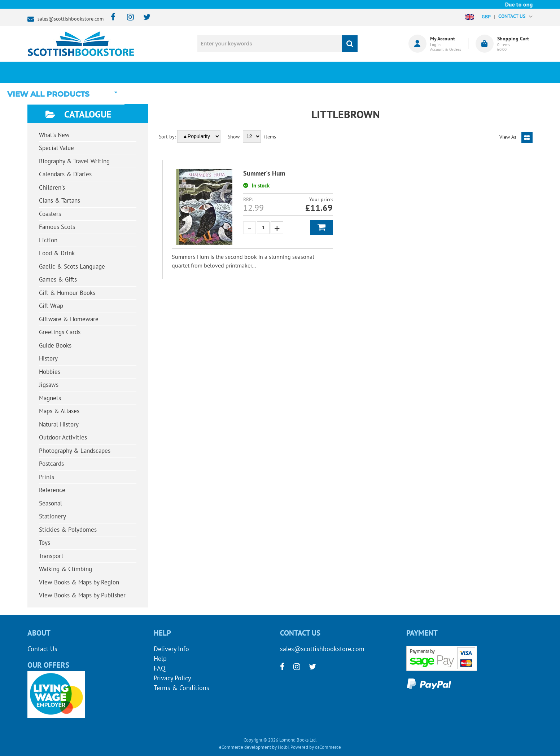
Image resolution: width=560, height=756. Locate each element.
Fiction (48, 240)
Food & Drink (57, 253)
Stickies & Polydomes (68, 530)
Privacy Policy (172, 678)
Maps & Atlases (59, 411)
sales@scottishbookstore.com (71, 19)
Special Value (56, 148)
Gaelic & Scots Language (72, 266)
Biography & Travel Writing (74, 161)
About (401, 72)
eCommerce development (245, 747)
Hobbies (50, 372)
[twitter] (143, 17)
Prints (47, 477)
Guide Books (55, 345)
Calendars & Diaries (65, 174)
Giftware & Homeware (69, 319)
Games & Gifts (58, 279)
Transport (51, 556)
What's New (226, 72)
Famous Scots (57, 227)
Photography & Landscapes (75, 451)
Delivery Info (171, 649)
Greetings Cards (60, 332)
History (48, 358)
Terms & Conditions (181, 688)
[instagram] (127, 17)
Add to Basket (321, 227)
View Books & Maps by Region (79, 582)
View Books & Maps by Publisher (82, 595)
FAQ (159, 668)
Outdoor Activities (63, 437)
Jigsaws (49, 385)
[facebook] (111, 17)
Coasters (50, 214)
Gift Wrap (51, 306)
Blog (314, 72)
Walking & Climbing (65, 569)
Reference (52, 490)
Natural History (59, 424)
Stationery (52, 516)
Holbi (283, 747)
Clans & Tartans (60, 200)
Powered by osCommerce (316, 747)
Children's (52, 187)
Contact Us (42, 649)
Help (160, 658)
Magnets (50, 398)
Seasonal (51, 503)
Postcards (51, 464)
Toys (45, 543)
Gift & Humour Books (67, 293)
